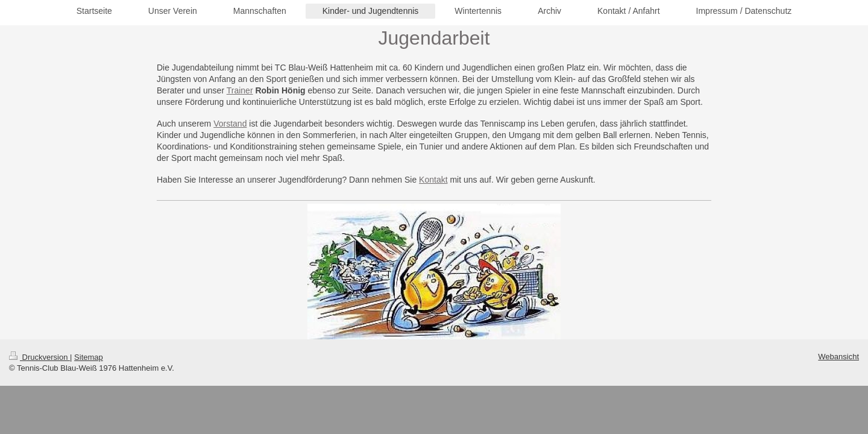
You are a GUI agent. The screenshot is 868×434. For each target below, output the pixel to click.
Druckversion (39, 357)
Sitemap (89, 357)
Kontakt (433, 180)
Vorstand (230, 124)
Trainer (240, 90)
